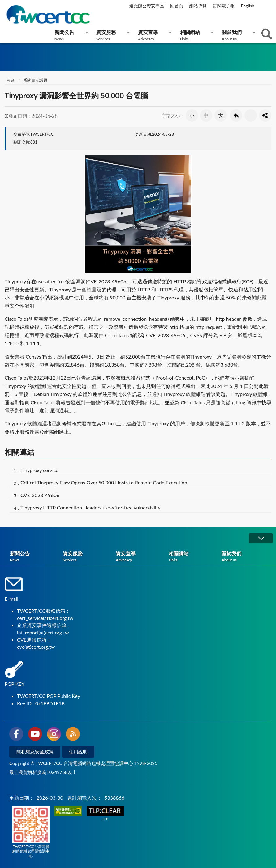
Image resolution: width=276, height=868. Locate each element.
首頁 (10, 80)
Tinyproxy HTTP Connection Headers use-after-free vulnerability (91, 507)
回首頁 (177, 6)
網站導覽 (198, 6)
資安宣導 (153, 35)
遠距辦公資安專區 (147, 6)
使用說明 (78, 751)
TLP (105, 814)
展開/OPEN (261, 538)
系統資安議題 (35, 80)
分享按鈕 (265, 115)
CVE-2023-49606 (40, 495)
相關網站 (195, 35)
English (248, 6)
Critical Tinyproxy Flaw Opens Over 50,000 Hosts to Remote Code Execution (104, 482)
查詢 (267, 34)
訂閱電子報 (224, 6)
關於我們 (237, 35)
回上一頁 (236, 115)
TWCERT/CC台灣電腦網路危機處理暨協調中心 (31, 832)
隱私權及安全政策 (35, 751)
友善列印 (251, 115)
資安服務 (112, 35)
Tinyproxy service (39, 470)
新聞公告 (70, 35)
